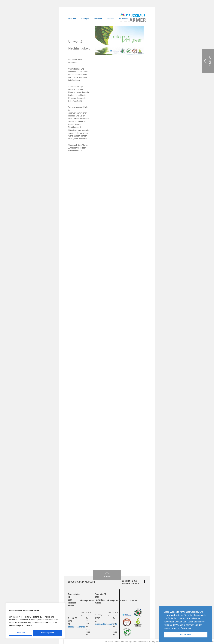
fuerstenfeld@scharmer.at (106, 624)
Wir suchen (123, 19)
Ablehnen (21, 633)
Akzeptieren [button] (186, 635)
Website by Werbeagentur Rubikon (133, 615)
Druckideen (98, 19)
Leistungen (85, 19)
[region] (35, 621)
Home (71, 615)
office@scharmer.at (76, 627)
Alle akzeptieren (47, 633)
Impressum (87, 615)
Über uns (72, 19)
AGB (78, 615)
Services (110, 19)
